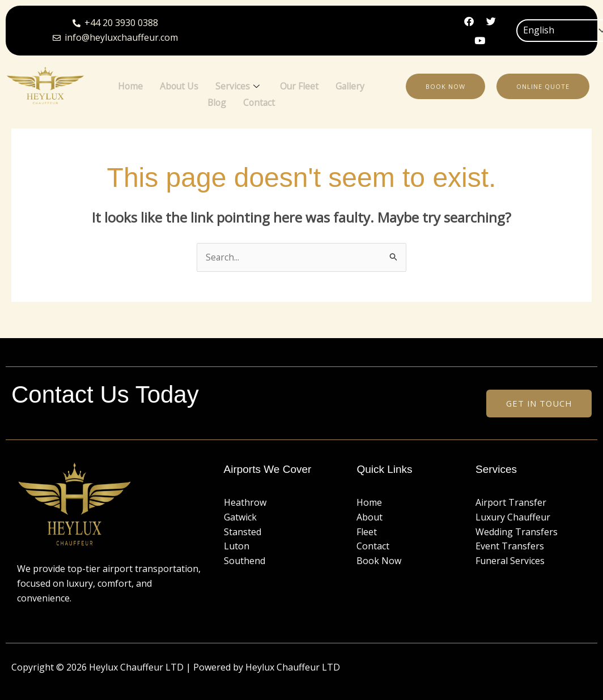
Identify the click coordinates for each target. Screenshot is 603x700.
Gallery (351, 85)
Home (129, 85)
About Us (179, 85)
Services (238, 86)
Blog (216, 99)
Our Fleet (300, 85)
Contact (260, 99)
